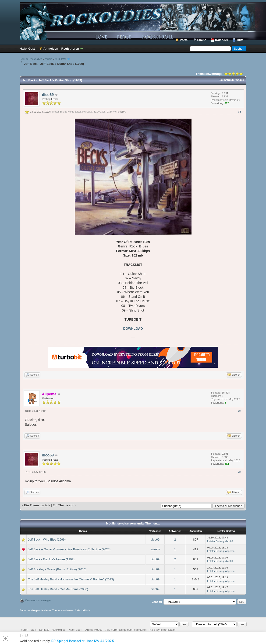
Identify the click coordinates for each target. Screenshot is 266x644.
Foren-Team (29, 630)
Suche (202, 40)
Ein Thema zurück (37, 505)
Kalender (222, 40)
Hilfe (240, 40)
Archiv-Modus (94, 630)
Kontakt (44, 630)
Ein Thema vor (63, 505)
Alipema (230, 551)
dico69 (48, 95)
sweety (155, 549)
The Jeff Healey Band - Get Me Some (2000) (58, 589)
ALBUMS (60, 59)
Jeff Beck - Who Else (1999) (47, 540)
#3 (240, 472)
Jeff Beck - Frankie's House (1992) (51, 559)
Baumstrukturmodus (231, 80)
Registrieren (70, 49)
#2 (240, 411)
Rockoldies (59, 630)
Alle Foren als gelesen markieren (126, 630)
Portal (184, 40)
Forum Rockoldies (31, 59)
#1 (240, 112)
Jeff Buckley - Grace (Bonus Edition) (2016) (57, 569)
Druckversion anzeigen (39, 600)
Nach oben (75, 630)
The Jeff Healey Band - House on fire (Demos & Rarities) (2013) (71, 579)
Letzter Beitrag (216, 541)
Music (48, 59)
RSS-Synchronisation (163, 630)
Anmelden (51, 49)
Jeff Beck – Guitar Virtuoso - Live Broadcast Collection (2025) (69, 549)
